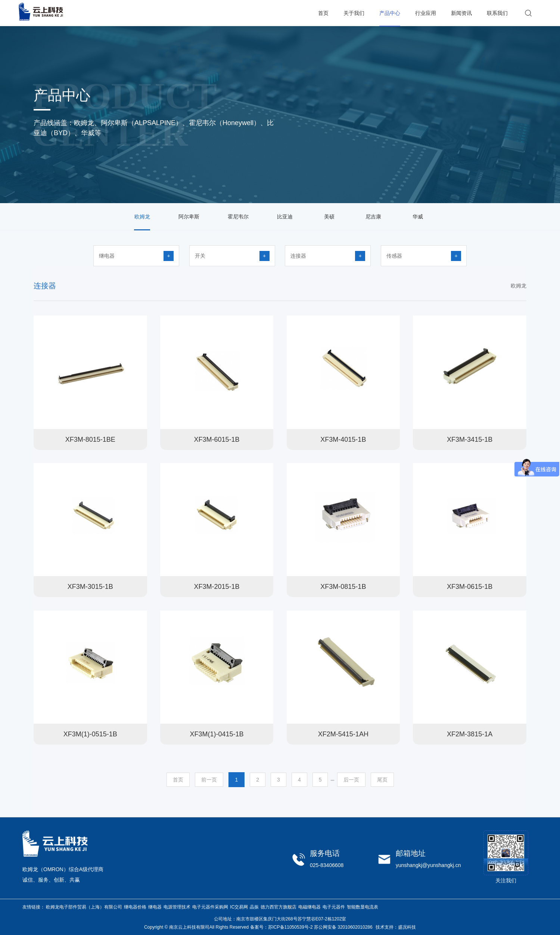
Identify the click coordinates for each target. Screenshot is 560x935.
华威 (418, 217)
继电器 (155, 907)
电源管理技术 (177, 907)
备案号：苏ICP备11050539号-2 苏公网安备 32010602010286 (311, 927)
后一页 (351, 780)
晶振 (254, 907)
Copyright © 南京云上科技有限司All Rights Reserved (196, 927)
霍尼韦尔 (238, 217)
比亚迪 (285, 217)
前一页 (209, 780)
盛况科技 (407, 927)
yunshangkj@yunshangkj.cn (428, 865)
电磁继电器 (309, 907)
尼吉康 (373, 217)
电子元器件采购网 (210, 907)
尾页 (382, 780)
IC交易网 (239, 907)
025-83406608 (327, 865)
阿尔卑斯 (189, 217)
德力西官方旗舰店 (279, 907)
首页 (178, 780)
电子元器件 (334, 907)
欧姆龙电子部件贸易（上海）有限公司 (84, 907)
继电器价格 (135, 907)
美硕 (329, 217)
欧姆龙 (142, 217)
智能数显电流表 (363, 907)
